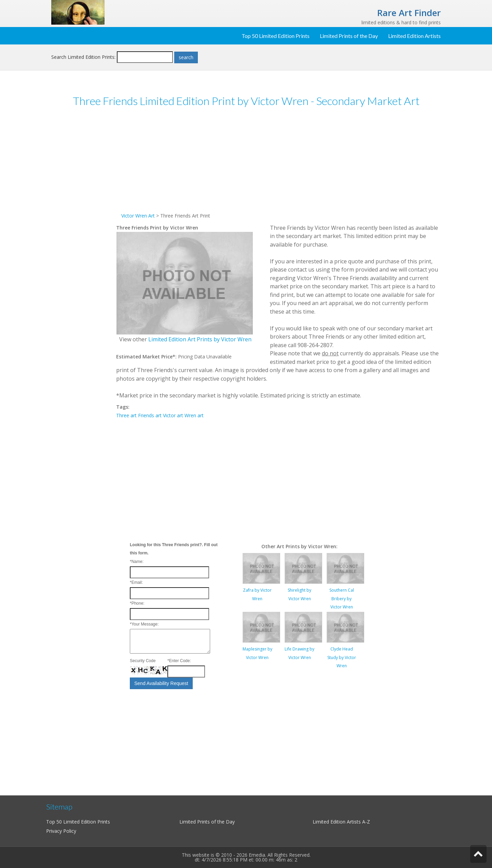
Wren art (194, 415)
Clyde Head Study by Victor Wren (342, 657)
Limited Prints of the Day (349, 36)
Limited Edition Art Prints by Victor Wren (200, 339)
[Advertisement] (84, 219)
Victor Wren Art (138, 216)
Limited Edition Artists (414, 36)
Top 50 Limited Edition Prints (276, 36)
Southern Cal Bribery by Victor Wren (342, 599)
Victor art (173, 415)
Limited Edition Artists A (339, 822)
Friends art (150, 415)
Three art (126, 415)
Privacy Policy (61, 831)
